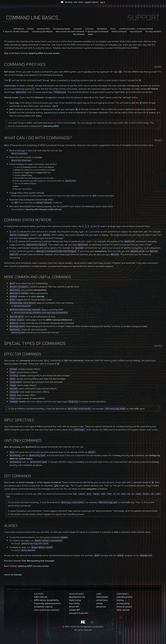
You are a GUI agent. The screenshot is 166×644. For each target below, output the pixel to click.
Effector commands (119, 32)
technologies (102, 597)
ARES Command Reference (59, 320)
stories (99, 603)
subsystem (91, 489)
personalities (40, 290)
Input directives (136, 32)
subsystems (101, 251)
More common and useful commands (70, 32)
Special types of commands (98, 32)
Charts (113, 29)
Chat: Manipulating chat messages (38, 561)
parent (95, 2)
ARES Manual (18, 29)
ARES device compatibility (46, 600)
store (81, 2)
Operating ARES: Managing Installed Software (44, 209)
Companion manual (43, 607)
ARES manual (41, 597)
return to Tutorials (13, 575)
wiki (75, 2)
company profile (124, 597)
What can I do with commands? (17, 32)
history (120, 600)
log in (103, 2)
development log (77, 597)
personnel (101, 607)
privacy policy (123, 603)
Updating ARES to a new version (44, 53)
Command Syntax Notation (42, 32)
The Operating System (62, 29)
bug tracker (74, 603)
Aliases (90, 34)
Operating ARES (43, 29)
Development (102, 29)
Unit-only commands (153, 32)
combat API (74, 610)
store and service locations (47, 610)
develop (69, 2)
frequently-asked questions (47, 603)
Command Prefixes (146, 29)
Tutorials (30, 29)
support (88, 2)
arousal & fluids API (78, 613)
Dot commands (79, 34)
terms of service (124, 607)
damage (41, 296)
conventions (102, 600)
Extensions (89, 29)
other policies (123, 610)
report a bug (75, 600)
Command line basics (127, 29)
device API (74, 607)
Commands (78, 29)
